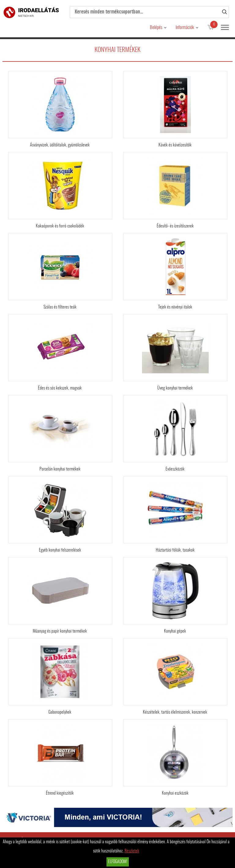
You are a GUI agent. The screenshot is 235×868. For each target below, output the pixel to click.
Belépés (156, 28)
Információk (185, 28)
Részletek (132, 851)
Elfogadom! (118, 862)
